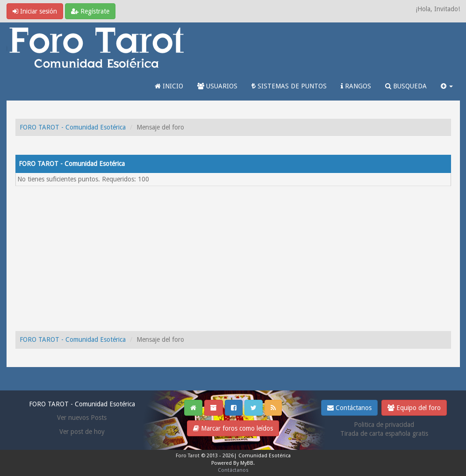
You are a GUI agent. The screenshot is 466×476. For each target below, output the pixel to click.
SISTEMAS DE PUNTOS (289, 86)
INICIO (169, 86)
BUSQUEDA (406, 86)
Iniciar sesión (35, 11)
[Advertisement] (233, 256)
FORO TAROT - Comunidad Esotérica (73, 127)
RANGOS (356, 86)
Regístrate (90, 11)
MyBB (247, 463)
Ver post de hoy (82, 432)
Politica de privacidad (384, 425)
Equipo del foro (414, 408)
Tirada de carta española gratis (384, 433)
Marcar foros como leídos (233, 428)
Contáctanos (349, 408)
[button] (447, 86)
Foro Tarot (188, 456)
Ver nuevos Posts (82, 418)
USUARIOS (217, 86)
